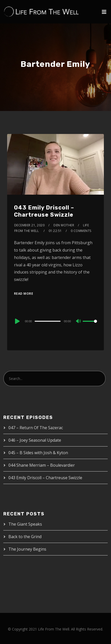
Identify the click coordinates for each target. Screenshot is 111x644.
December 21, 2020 (30, 225)
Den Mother (64, 225)
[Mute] (79, 321)
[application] (56, 321)
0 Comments (81, 231)
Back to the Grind (25, 537)
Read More (24, 294)
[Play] (17, 321)
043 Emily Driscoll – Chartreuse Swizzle (44, 211)
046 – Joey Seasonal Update (35, 440)
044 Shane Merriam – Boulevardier (42, 465)
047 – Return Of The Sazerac (36, 428)
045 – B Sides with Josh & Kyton (38, 453)
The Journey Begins (27, 549)
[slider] (48, 321)
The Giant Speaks (25, 524)
